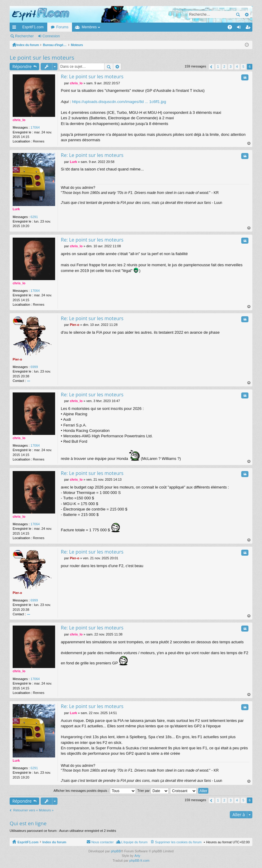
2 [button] (224, 67)
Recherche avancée (246, 14)
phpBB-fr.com (140, 860)
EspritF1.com (33, 27)
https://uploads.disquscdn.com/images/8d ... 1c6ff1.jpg (119, 102)
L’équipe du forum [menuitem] (134, 842)
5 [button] (243, 67)
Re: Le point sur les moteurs (92, 76)
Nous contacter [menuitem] (102, 842)
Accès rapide (15, 28)
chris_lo (19, 120)
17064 (35, 127)
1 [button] (218, 67)
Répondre (22, 66)
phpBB (116, 851)
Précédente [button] (212, 67)
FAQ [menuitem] (232, 28)
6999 (34, 367)
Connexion (51, 36)
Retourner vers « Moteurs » (33, 810)
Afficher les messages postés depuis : (95, 791)
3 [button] (231, 67)
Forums (62, 27)
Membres (89, 27)
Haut (249, 144)
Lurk (16, 209)
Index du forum (54, 842)
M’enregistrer (79, 36)
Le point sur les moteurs (42, 58)
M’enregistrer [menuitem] (249, 28)
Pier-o (17, 359)
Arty (137, 856)
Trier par (153, 791)
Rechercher (238, 14)
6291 (34, 217)
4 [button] (237, 67)
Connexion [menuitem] (240, 28)
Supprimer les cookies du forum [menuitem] (178, 842)
